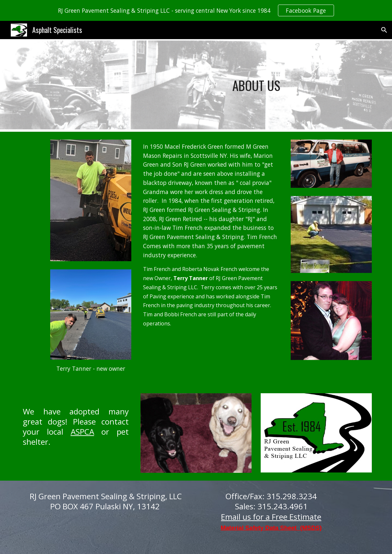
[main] (256, 85)
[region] (196, 10)
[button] (384, 30)
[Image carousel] (196, 433)
